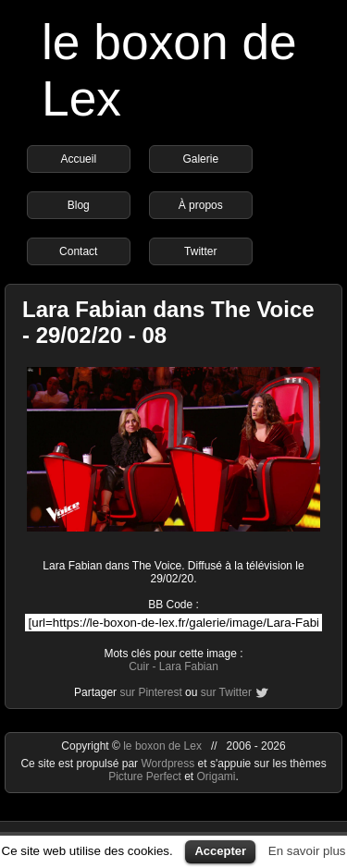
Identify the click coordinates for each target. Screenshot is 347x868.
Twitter (200, 251)
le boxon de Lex (162, 746)
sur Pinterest (150, 692)
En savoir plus (307, 851)
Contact (78, 251)
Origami (217, 776)
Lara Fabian (189, 666)
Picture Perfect (145, 776)
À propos (201, 205)
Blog (79, 205)
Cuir (139, 666)
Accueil (78, 159)
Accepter (220, 851)
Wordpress (169, 764)
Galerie (200, 159)
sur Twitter (226, 692)
